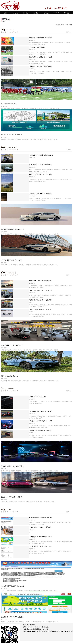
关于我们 (66, 13)
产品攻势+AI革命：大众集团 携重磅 (12, 466)
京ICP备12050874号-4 (67, 631)
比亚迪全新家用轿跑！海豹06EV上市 (12, 229)
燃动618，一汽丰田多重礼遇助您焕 (41, 38)
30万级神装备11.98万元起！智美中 (12, 260)
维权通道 (36, 13)
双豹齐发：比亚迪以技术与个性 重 (12, 497)
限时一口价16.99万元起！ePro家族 (40, 174)
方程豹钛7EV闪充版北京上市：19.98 (41, 155)
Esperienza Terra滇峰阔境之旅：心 (40, 281)
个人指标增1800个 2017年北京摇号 (41, 537)
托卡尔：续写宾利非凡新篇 (38, 397)
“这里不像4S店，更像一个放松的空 (40, 300)
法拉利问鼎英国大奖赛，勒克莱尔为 (41, 411)
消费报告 (26, 13)
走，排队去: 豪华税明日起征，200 (40, 546)
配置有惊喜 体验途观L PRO (10, 376)
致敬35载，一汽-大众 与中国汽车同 (41, 66)
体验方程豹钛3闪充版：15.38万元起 (41, 290)
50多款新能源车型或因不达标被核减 (41, 518)
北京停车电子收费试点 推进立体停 (40, 527)
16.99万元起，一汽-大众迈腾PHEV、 (41, 165)
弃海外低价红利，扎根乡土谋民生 (11, 135)
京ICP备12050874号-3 (54, 631)
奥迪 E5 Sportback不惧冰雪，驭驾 (40, 309)
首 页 (5, 13)
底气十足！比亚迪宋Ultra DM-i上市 (40, 194)
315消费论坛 (56, 13)
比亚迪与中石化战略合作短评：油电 (41, 57)
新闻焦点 (15, 13)
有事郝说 (46, 13)
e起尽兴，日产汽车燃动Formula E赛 (41, 421)
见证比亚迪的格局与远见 (37, 47)
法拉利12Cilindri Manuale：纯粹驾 (40, 430)
